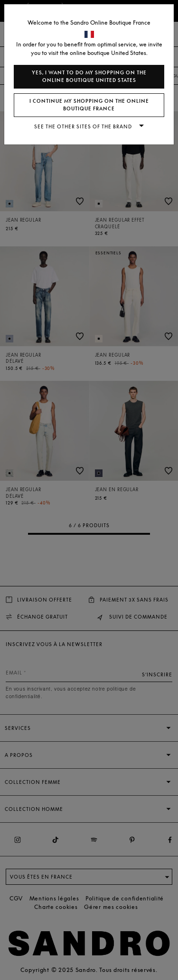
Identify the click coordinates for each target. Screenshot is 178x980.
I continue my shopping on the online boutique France (89, 105)
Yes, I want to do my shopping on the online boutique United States (89, 76)
